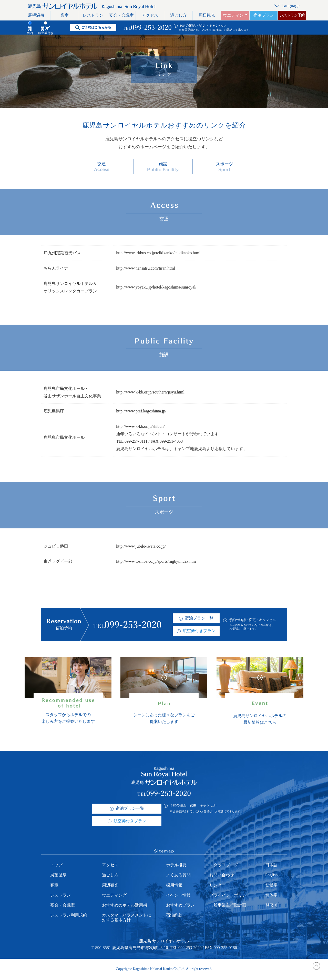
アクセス (150, 15)
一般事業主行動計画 (228, 906)
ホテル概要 (176, 866)
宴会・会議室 (121, 15)
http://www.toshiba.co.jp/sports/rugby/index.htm (156, 562)
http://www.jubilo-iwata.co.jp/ (141, 547)
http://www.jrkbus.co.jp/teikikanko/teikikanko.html (158, 254)
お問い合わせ (222, 876)
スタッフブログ (224, 866)
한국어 (271, 906)
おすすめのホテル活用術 (125, 906)
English (271, 876)
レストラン (93, 15)
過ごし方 (178, 15)
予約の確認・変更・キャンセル (202, 26)
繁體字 (271, 886)
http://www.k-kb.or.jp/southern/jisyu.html (150, 393)
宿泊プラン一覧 (199, 619)
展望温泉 (36, 15)
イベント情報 (178, 896)
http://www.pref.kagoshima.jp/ (141, 412)
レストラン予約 (292, 15)
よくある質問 (178, 876)
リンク (216, 886)
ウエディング (235, 15)
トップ (56, 866)
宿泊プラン (264, 15)
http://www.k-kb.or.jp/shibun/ (140, 427)
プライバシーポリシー (230, 896)
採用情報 (174, 886)
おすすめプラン (180, 906)
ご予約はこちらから (96, 27)
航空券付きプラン (199, 631)
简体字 (271, 896)
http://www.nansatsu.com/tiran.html (146, 269)
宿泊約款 (174, 916)
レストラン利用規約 (69, 916)
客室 (65, 15)
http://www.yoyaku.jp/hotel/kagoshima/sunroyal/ (156, 288)
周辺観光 (207, 15)
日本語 (271, 866)
